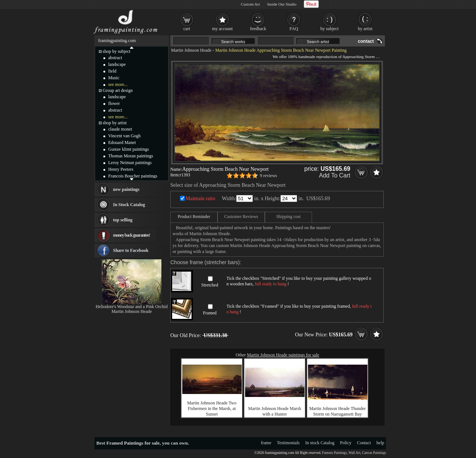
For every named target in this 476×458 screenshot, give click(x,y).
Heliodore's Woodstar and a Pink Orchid (131, 307)
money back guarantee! (131, 235)
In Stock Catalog (129, 205)
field (112, 71)
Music (114, 78)
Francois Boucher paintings (133, 176)
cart (187, 29)
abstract (115, 58)
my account (222, 29)
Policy (346, 443)
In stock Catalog (320, 443)
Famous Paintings (335, 453)
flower (114, 103)
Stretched (210, 285)
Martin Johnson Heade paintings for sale (283, 355)
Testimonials (288, 443)
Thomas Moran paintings (131, 156)
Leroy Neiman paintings (130, 163)
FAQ (294, 29)
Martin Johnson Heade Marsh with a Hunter (274, 411)
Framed (210, 313)
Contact (364, 443)
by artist (365, 29)
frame (266, 443)
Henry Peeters (121, 169)
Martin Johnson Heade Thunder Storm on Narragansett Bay (337, 411)
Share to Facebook (131, 250)
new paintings (126, 189)
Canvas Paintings (374, 453)
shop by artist (115, 123)
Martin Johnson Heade (191, 50)
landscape (117, 64)
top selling (123, 220)
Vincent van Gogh (124, 136)
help (380, 443)
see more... (118, 84)
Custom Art (250, 4)
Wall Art (354, 453)
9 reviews (268, 176)
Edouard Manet (122, 142)
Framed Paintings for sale (133, 443)
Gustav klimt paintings (128, 149)
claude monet (120, 129)
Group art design (118, 90)
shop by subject (117, 51)
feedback (258, 29)
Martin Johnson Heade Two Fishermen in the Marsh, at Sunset (212, 409)
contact (366, 41)
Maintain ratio (200, 198)
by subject (330, 29)
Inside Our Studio (282, 4)
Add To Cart (335, 175)
